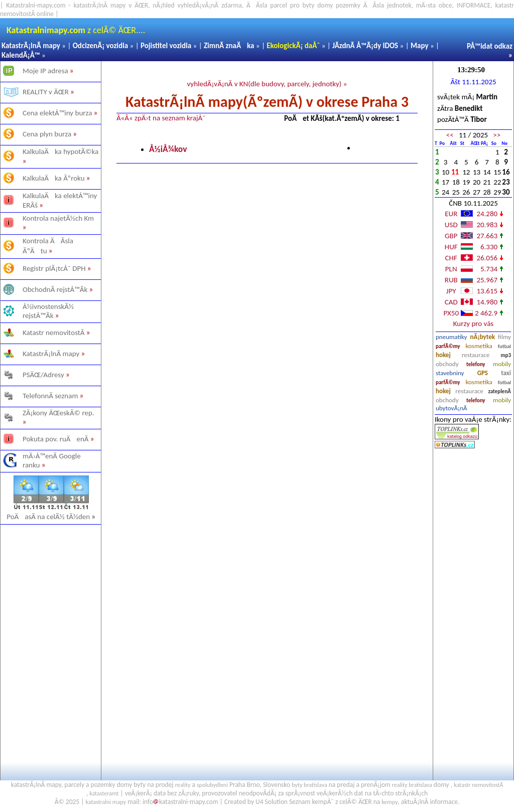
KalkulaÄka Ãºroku (54, 178)
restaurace (476, 355)
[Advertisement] (50, 645)
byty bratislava (309, 785)
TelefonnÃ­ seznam (50, 396)
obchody (447, 364)
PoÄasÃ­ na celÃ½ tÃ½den (51, 517)
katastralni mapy (106, 802)
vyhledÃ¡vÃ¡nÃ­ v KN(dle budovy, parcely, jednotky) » (267, 84)
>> (497, 135)
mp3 (506, 355)
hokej (443, 355)
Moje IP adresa (45, 71)
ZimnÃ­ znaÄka (229, 46)
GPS (483, 373)
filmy (504, 337)
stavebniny (450, 373)
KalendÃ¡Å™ (21, 55)
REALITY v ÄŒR (46, 92)
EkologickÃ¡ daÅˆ (293, 46)
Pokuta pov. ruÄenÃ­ (56, 439)
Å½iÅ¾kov (168, 149)
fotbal (504, 346)
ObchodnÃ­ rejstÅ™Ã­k (55, 289)
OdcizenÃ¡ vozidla (100, 46)
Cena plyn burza (47, 134)
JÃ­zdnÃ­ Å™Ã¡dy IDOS (365, 46)
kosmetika (479, 346)
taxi (506, 373)
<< (450, 135)
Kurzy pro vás (473, 323)
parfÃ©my (448, 346)
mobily (502, 364)
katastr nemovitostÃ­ (478, 785)
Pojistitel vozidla (166, 46)
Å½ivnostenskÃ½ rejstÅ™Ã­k (48, 311)
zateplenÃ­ (499, 391)
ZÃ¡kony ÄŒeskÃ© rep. (58, 413)
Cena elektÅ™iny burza (57, 113)
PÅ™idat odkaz (490, 46)
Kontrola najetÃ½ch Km (58, 218)
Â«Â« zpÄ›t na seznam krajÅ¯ (161, 118)
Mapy (420, 46)
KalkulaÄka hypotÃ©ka (60, 151)
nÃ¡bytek (483, 337)
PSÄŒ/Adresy (43, 375)
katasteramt (104, 793)
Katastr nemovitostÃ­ (54, 333)
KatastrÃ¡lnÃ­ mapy (31, 46)
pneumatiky (452, 337)
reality (183, 785)
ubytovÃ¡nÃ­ (452, 408)
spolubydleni (212, 785)
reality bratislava (412, 785)
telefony (476, 364)
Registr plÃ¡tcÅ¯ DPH (54, 268)
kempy (390, 802)
